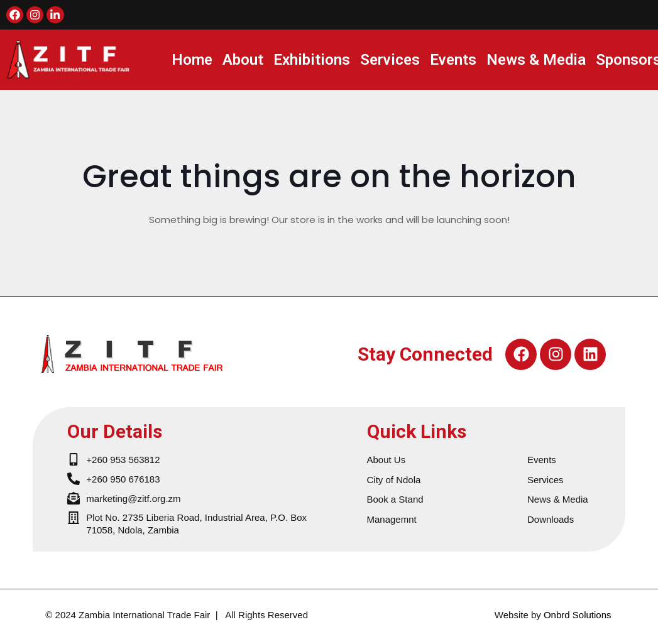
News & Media (536, 60)
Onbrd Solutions (578, 615)
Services (390, 60)
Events (453, 60)
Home (192, 60)
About (243, 60)
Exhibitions (312, 60)
